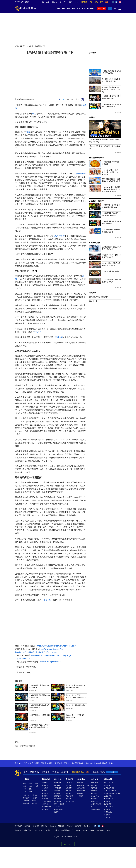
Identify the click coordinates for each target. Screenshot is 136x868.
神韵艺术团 (28, 830)
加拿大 (31, 763)
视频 (64, 9)
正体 (61, 2)
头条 (69, 9)
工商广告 (107, 817)
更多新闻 (118, 196)
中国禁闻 (45, 788)
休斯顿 (49, 763)
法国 (55, 763)
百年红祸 (107, 801)
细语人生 (57, 812)
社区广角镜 (46, 804)
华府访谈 (45, 799)
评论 (25, 789)
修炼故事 (107, 815)
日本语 (105, 763)
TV (111, 9)
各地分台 (54, 2)
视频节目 (23, 46)
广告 (91, 2)
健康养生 (81, 779)
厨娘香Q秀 (94, 801)
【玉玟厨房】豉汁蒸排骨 (111, 271)
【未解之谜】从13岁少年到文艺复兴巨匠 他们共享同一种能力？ (39, 727)
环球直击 (45, 785)
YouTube (120, 2)
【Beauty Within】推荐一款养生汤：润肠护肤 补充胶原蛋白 (111, 172)
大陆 (25, 791)
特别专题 (93, 293)
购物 (107, 2)
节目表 (56, 772)
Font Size (77, 99)
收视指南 (36, 826)
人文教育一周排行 (96, 201)
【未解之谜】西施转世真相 (75, 705)
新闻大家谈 (57, 783)
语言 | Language (74, 2)
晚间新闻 (45, 791)
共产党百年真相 (109, 788)
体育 (37, 786)
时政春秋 (57, 791)
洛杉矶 (37, 763)
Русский (98, 763)
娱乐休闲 (95, 779)
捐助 (96, 2)
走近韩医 (80, 796)
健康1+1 (80, 783)
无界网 (92, 830)
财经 (31, 789)
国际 (25, 784)
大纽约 (25, 763)
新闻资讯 (34, 772)
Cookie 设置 (68, 844)
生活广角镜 (94, 783)
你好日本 (94, 785)
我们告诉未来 (109, 783)
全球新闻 (45, 783)
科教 (31, 791)
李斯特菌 (38, 332)
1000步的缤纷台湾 (96, 805)
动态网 (85, 830)
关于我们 (27, 826)
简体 (65, 2)
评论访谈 (90, 9)
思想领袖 (57, 793)
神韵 (42, 2)
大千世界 (94, 799)
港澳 (31, 784)
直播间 (65, 772)
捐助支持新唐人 (78, 772)
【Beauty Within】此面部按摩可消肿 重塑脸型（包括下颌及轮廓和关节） (111, 189)
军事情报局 (57, 799)
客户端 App (88, 826)
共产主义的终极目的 (111, 791)
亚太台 (67, 763)
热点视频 (34, 795)
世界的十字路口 (59, 804)
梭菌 (35, 271)
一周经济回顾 (46, 801)
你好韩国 (94, 788)
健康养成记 (81, 791)
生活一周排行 (95, 243)
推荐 (74, 9)
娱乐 (37, 784)
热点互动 (57, 785)
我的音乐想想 (95, 809)
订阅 (112, 772)
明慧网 (78, 830)
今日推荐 (93, 117)
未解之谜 (38, 46)
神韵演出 (26, 803)
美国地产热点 (70, 801)
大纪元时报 (38, 830)
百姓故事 (107, 809)
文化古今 (69, 799)
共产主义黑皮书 (109, 807)
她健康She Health (83, 785)
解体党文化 (93, 301)
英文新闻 (84, 2)
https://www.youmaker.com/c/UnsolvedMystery (56, 646)
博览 (84, 9)
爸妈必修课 (69, 796)
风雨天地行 (108, 804)
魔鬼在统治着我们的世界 (112, 793)
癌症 (34, 114)
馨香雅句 (69, 791)
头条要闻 (26, 795)
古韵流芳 (69, 788)
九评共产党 (108, 796)
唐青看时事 (57, 801)
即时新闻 (26, 798)
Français (90, 763)
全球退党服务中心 (67, 830)
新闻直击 (45, 793)
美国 (25, 786)
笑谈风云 (69, 785)
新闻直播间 (102, 9)
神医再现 (80, 793)
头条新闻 (93, 53)
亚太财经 (45, 809)
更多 (108, 830)
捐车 (101, 2)
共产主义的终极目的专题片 (99, 297)
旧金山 (60, 763)
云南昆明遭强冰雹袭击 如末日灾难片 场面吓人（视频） (111, 90)
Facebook (113, 2)
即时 (79, 9)
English (82, 763)
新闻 (59, 9)
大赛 (48, 2)
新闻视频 (46, 779)
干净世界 (47, 830)
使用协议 (53, 826)
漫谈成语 (69, 793)
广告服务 (70, 826)
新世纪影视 (101, 830)
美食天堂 (94, 791)
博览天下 (26, 801)
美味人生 (94, 793)
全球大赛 (34, 803)
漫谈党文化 (108, 812)
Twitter (116, 2)
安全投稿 (61, 826)
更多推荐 (118, 153)
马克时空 (57, 807)
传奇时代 (107, 785)
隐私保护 (44, 826)
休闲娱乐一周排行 (96, 158)
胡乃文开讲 (81, 788)
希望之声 (56, 830)
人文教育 (30, 46)
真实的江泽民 (109, 799)
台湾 (31, 786)
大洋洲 (43, 763)
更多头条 (118, 112)
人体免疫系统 (80, 174)
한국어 (111, 763)
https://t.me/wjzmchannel (50, 662)
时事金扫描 (57, 788)
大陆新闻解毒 (58, 809)
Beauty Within (95, 796)
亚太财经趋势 (46, 807)
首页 (16, 46)
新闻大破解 (57, 796)
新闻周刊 (45, 796)
